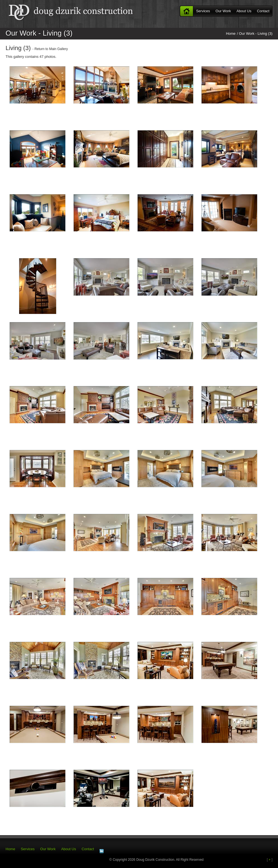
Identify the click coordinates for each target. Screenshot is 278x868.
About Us (244, 11)
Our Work (223, 11)
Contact (263, 11)
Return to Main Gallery (51, 49)
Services (203, 11)
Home (187, 11)
